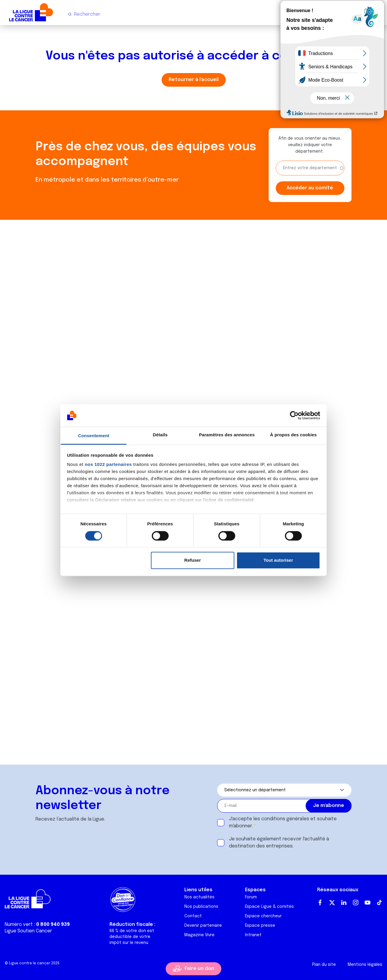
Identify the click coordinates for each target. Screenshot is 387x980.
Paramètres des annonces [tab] (227, 435)
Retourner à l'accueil (194, 80)
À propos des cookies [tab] (294, 435)
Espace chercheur (263, 916)
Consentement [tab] (94, 436)
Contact (193, 916)
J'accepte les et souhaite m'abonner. (283, 822)
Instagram (356, 902)
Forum (251, 897)
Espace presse (260, 926)
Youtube (367, 902)
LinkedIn (344, 902)
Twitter (332, 902)
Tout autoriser (278, 560)
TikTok (379, 902)
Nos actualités (199, 897)
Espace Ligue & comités (269, 907)
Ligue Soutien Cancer (28, 931)
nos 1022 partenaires (108, 465)
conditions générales (285, 819)
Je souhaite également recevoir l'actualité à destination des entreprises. (279, 843)
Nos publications (201, 907)
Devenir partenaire (203, 926)
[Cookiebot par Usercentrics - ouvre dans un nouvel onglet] (294, 415)
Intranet (253, 935)
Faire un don (199, 969)
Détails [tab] (160, 435)
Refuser (193, 560)
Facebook (320, 902)
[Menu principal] (378, 14)
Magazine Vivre (199, 935)
